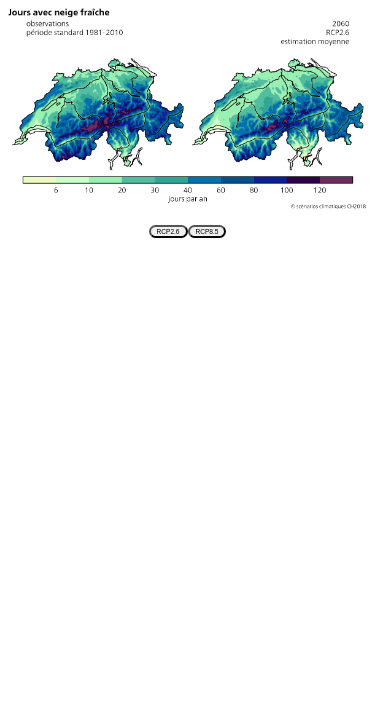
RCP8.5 (207, 231)
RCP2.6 (168, 231)
